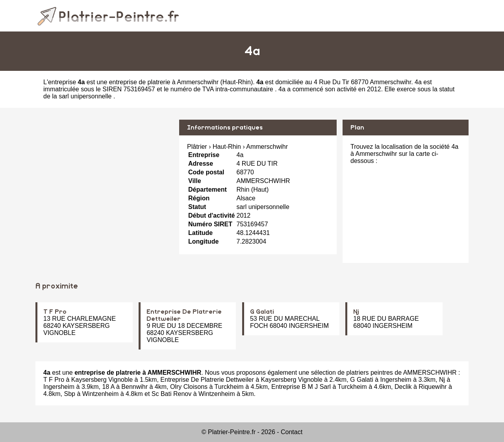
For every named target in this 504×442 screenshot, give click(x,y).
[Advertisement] (104, 175)
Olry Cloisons (189, 387)
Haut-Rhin (237, 82)
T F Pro (55, 312)
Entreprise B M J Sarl (301, 387)
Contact (292, 432)
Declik (403, 387)
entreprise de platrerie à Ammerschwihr (164, 82)
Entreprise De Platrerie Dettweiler (207, 380)
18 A (108, 387)
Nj (356, 312)
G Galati (262, 312)
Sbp (69, 394)
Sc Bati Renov (171, 394)
